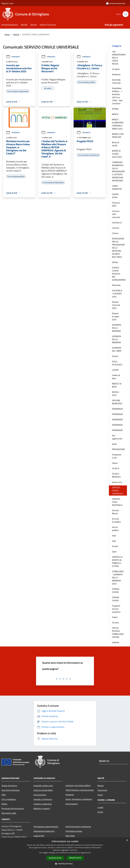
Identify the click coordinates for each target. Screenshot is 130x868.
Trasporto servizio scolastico (116, 609)
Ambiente (116, 74)
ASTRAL (115, 109)
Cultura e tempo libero (43, 790)
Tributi (115, 617)
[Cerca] (125, 14)
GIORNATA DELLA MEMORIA (117, 328)
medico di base (116, 377)
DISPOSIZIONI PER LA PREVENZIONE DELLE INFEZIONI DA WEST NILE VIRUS (118, 248)
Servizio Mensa (115, 512)
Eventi (100, 812)
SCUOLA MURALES (116, 475)
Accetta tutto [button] (55, 858)
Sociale (115, 546)
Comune (116, 228)
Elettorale (116, 285)
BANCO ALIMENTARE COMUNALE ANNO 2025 (118, 124)
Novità (16, 34)
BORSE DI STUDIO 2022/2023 (117, 154)
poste (114, 444)
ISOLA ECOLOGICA (117, 363)
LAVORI (115, 370)
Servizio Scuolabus (116, 520)
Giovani (115, 356)
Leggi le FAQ (39, 836)
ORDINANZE (117, 425)
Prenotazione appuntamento (46, 827)
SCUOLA (116, 468)
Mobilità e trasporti (42, 808)
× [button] (127, 840)
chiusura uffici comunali (116, 214)
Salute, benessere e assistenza (79, 799)
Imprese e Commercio (43, 799)
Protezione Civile (117, 456)
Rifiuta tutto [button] (75, 858)
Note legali (70, 836)
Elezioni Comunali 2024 (116, 305)
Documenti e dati (9, 813)
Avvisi (100, 795)
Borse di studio (115, 144)
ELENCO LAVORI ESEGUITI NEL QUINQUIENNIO (119, 274)
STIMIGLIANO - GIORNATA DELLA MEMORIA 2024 (118, 578)
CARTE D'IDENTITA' (117, 187)
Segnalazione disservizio (44, 831)
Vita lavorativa (40, 795)
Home (7, 34)
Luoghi (100, 807)
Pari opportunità (117, 437)
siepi (114, 536)
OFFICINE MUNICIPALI (117, 402)
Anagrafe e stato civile (43, 786)
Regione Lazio (7, 3)
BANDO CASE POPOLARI (118, 136)
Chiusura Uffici (116, 204)
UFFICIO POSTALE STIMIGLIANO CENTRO (118, 632)
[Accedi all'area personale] (116, 3)
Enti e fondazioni (9, 799)
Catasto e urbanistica (43, 804)
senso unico (117, 482)
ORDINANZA (117, 409)
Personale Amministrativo (13, 808)
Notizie (101, 786)
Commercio (117, 223)
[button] (65, 864)
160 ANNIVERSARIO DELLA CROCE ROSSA (119, 58)
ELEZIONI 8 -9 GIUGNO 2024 (117, 294)
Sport (114, 552)
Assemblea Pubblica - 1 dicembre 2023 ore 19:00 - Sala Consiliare (117, 96)
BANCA (115, 114)
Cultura (115, 233)
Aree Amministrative (11, 790)
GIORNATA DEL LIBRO (117, 349)
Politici (4, 804)
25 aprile (116, 69)
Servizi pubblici (115, 529)
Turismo (115, 623)
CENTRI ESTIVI (115, 196)
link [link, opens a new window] (89, 853)
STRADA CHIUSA (116, 590)
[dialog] (65, 853)
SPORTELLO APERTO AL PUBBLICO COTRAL (117, 561)
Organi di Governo (9, 786)
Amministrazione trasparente (78, 827)
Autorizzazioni (72, 804)
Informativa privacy (74, 831)
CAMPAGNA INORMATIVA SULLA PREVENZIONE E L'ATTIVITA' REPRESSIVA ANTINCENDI (118, 171)
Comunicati (13, 57)
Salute (115, 463)
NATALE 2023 (115, 394)
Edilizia (115, 262)
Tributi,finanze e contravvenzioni (80, 790)
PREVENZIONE (118, 449)
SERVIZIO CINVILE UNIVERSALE (118, 490)
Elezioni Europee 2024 (116, 316)
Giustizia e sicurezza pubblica (78, 785)
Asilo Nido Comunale (116, 81)
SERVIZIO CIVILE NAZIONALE (117, 502)
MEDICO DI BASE (117, 385)
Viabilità (115, 642)
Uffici (4, 795)
